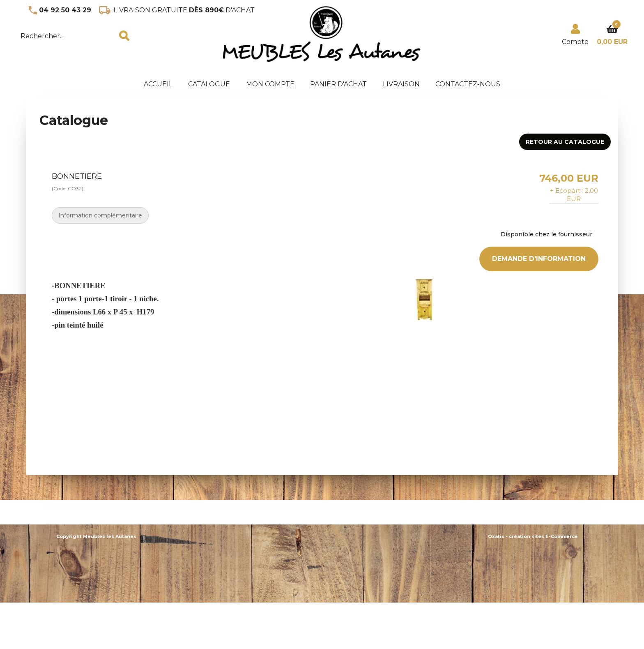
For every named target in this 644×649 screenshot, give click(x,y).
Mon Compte (270, 84)
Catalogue (209, 84)
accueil (158, 84)
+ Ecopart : (567, 191)
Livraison (401, 84)
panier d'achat (338, 84)
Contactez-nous (468, 84)
